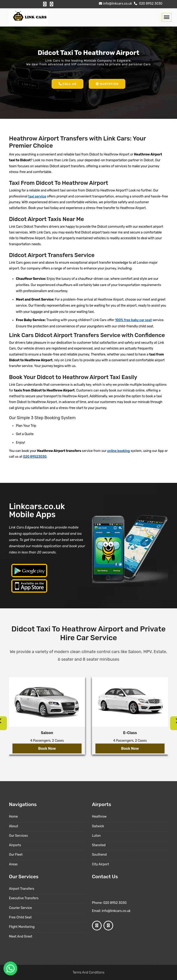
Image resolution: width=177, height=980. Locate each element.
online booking (118, 451)
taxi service (37, 196)
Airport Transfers (22, 889)
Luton (96, 836)
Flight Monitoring (22, 927)
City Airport (100, 864)
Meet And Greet (21, 937)
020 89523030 (35, 457)
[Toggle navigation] (167, 17)
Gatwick (98, 826)
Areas (13, 864)
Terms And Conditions (88, 973)
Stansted (99, 845)
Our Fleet (16, 855)
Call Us (68, 84)
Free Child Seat (20, 917)
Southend (99, 855)
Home (13, 817)
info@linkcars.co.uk (115, 4)
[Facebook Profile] (45, 4)
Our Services (18, 836)
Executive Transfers (24, 898)
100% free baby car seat (133, 320)
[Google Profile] (52, 4)
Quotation (107, 84)
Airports (15, 845)
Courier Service (20, 908)
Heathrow (99, 817)
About (14, 826)
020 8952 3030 (148, 4)
